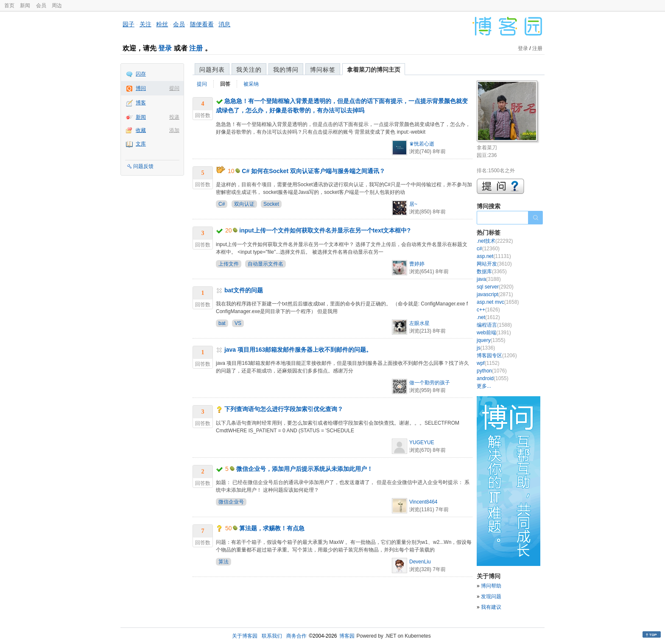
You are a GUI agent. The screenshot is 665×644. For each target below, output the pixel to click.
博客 (141, 103)
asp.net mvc (498, 302)
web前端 (494, 333)
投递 (174, 117)
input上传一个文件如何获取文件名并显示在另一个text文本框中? (325, 230)
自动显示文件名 (265, 264)
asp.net (494, 256)
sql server (495, 287)
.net (488, 317)
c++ (488, 310)
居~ (413, 204)
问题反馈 (143, 166)
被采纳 (251, 84)
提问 (174, 88)
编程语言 (494, 325)
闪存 (141, 74)
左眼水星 (419, 323)
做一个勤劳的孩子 (430, 383)
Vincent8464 (423, 502)
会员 (41, 6)
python (492, 371)
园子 (129, 24)
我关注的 (249, 70)
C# (222, 204)
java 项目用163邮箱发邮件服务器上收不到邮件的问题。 (298, 350)
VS (238, 323)
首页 (9, 6)
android (493, 378)
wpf (488, 363)
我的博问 (286, 70)
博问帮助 (491, 586)
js (486, 348)
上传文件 (229, 264)
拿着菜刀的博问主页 (374, 70)
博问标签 (323, 70)
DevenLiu (420, 562)
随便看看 (202, 24)
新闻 (25, 6)
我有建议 (491, 607)
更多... (484, 386)
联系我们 (272, 636)
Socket (271, 204)
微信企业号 (231, 502)
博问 (141, 88)
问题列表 (212, 70)
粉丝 (162, 24)
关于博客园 (245, 636)
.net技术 (495, 241)
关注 (145, 24)
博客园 (347, 636)
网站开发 (494, 264)
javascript (495, 294)
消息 (224, 24)
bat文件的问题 (244, 290)
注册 (196, 48)
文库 (141, 144)
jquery (491, 340)
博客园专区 (497, 356)
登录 (165, 48)
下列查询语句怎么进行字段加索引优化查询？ (284, 409)
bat (222, 323)
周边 (57, 6)
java (489, 279)
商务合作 (296, 636)
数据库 (492, 272)
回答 (225, 84)
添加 (174, 130)
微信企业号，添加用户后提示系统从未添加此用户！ (305, 469)
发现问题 (491, 596)
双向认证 (244, 204)
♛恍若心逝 (422, 144)
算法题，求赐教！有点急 (272, 528)
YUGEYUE (422, 442)
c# (488, 249)
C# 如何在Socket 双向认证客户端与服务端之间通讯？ (313, 171)
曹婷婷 (417, 264)
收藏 (141, 130)
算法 (224, 562)
